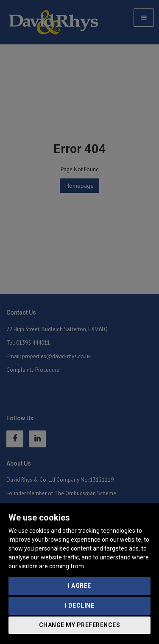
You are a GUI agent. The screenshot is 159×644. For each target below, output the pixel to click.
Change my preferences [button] (80, 625)
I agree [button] (79, 586)
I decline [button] (80, 606)
